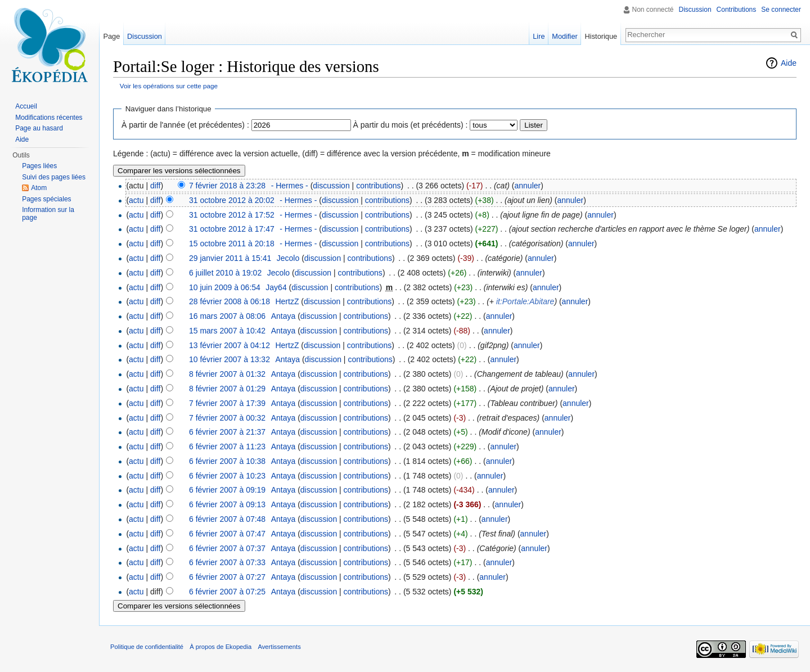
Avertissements (279, 647)
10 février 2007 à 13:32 (229, 359)
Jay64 (276, 287)
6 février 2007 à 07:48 (227, 519)
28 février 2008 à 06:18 (229, 301)
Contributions (737, 10)
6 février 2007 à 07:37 (227, 548)
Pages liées (39, 166)
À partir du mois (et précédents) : (411, 125)
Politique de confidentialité (147, 647)
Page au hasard (39, 128)
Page (111, 36)
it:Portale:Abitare (525, 301)
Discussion (695, 10)
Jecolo (288, 258)
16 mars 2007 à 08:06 (227, 316)
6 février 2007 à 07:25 (227, 592)
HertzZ (287, 301)
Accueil (26, 106)
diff (155, 186)
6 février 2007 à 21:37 (227, 432)
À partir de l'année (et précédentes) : (185, 125)
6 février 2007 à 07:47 (227, 534)
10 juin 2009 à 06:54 (225, 287)
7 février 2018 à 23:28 (227, 186)
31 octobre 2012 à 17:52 (232, 215)
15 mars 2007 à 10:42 (227, 331)
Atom (39, 188)
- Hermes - (290, 186)
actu (136, 200)
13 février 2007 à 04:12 (229, 345)
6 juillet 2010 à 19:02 (225, 273)
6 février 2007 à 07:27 (227, 577)
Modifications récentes (49, 118)
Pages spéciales (46, 199)
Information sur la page (48, 214)
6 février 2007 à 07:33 (227, 562)
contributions (378, 186)
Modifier (565, 36)
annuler (528, 186)
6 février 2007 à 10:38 (227, 461)
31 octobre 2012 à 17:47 (232, 229)
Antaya (283, 316)
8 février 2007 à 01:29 (227, 389)
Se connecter (781, 10)
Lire (539, 36)
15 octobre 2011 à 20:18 (232, 243)
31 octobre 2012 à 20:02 (232, 200)
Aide (789, 63)
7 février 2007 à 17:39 (227, 403)
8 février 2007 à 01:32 (227, 374)
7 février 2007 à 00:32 (227, 418)
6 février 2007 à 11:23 (227, 447)
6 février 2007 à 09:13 (227, 504)
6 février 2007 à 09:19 (227, 490)
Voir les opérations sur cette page (169, 86)
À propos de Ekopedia (220, 647)
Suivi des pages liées (54, 177)
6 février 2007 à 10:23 (227, 476)
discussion (331, 186)
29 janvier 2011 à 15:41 (230, 258)
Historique (601, 36)
